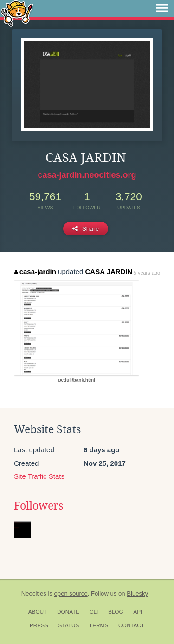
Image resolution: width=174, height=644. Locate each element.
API (138, 612)
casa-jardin (35, 272)
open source (71, 594)
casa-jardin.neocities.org (87, 175)
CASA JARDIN (109, 272)
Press (39, 625)
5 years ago (147, 273)
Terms (99, 625)
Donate (68, 612)
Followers (39, 506)
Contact (131, 625)
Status (69, 625)
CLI (94, 612)
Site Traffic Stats (39, 476)
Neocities (34, 594)
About (38, 612)
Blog (116, 612)
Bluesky (137, 594)
